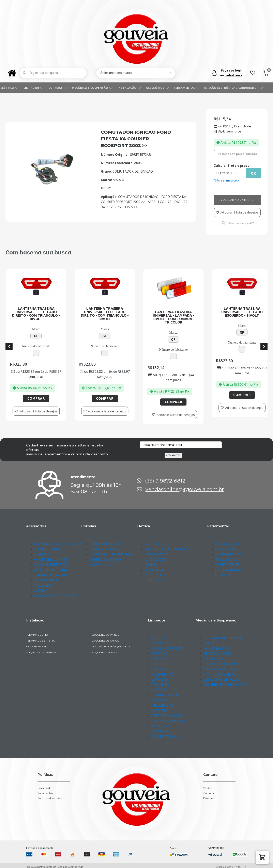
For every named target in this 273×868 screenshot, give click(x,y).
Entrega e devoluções (50, 798)
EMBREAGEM (214, 659)
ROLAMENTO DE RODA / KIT (225, 685)
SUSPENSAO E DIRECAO (222, 679)
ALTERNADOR (155, 544)
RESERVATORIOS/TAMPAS (224, 638)
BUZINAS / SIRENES (49, 549)
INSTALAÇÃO (134, 88)
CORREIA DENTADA (104, 544)
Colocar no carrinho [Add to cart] (237, 200)
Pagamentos (45, 793)
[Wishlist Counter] (253, 73)
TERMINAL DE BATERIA (40, 641)
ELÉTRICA (14, 88)
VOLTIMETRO (226, 549)
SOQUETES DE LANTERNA (42, 652)
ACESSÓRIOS (162, 88)
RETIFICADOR (155, 575)
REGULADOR (154, 570)
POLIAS (150, 565)
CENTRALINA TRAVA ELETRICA (58, 544)
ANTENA (41, 590)
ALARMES (42, 554)
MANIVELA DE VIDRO (220, 674)
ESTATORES (154, 580)
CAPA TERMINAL (36, 646)
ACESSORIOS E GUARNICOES (56, 596)
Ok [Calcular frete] (253, 173)
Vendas (207, 788)
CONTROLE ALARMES (51, 559)
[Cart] (266, 73)
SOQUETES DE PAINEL (105, 635)
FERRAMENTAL (191, 88)
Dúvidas (208, 798)
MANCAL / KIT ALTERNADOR (167, 549)
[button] (262, 857)
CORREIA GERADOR (104, 549)
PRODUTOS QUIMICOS (221, 664)
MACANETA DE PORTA (221, 669)
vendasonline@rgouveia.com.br (185, 489)
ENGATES (211, 643)
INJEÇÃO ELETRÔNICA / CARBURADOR (238, 88)
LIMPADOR (38, 88)
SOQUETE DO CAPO (104, 652)
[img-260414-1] (52, 184)
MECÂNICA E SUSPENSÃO (97, 88)
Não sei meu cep (226, 180)
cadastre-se (233, 75)
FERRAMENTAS (227, 559)
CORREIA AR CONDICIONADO (112, 554)
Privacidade (44, 788)
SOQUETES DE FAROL (105, 641)
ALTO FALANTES (47, 580)
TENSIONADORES (217, 653)
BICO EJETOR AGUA (166, 737)
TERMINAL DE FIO (37, 635)
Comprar (63, 398)
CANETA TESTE (227, 565)
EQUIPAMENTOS (228, 554)
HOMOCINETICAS (217, 648)
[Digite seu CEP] (229, 173)
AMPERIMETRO (227, 544)
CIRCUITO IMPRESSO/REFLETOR (111, 646)
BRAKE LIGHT (45, 585)
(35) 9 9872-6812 (165, 481)
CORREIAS (62, 88)
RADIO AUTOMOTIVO (51, 565)
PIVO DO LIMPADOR (167, 648)
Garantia (209, 793)
